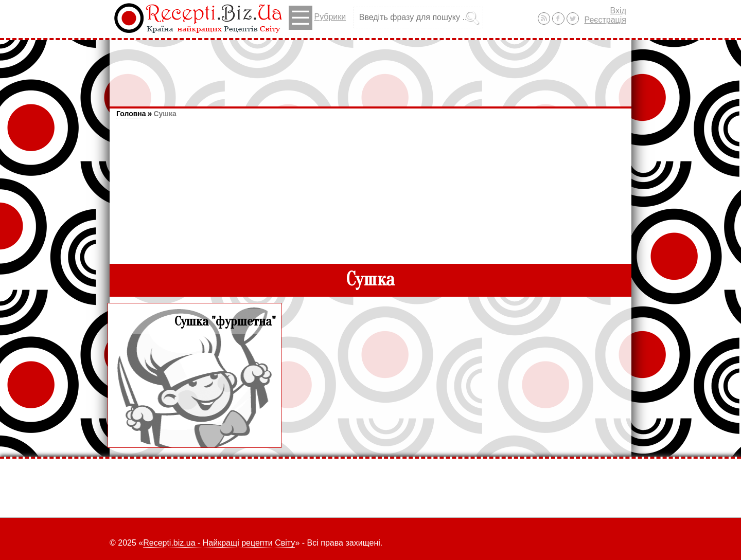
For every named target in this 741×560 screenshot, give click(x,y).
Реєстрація (605, 20)
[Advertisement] (370, 68)
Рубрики (317, 18)
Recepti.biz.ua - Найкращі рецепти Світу (219, 543)
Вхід (618, 11)
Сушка (165, 114)
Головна (131, 114)
